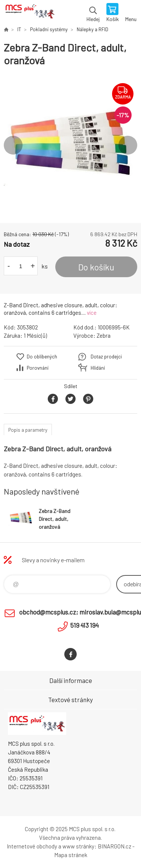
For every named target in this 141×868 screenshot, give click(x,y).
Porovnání (38, 368)
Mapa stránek (71, 855)
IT (19, 29)
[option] (70, 145)
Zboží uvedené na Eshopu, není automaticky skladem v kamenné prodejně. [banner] (30, 13)
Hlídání (98, 368)
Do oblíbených (42, 357)
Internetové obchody (32, 846)
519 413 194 (85, 625)
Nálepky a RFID (92, 29)
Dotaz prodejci (106, 357)
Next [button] (128, 145)
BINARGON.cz (114, 846)
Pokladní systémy (49, 29)
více (92, 313)
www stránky (78, 846)
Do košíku (96, 267)
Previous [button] (13, 145)
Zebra (104, 335)
